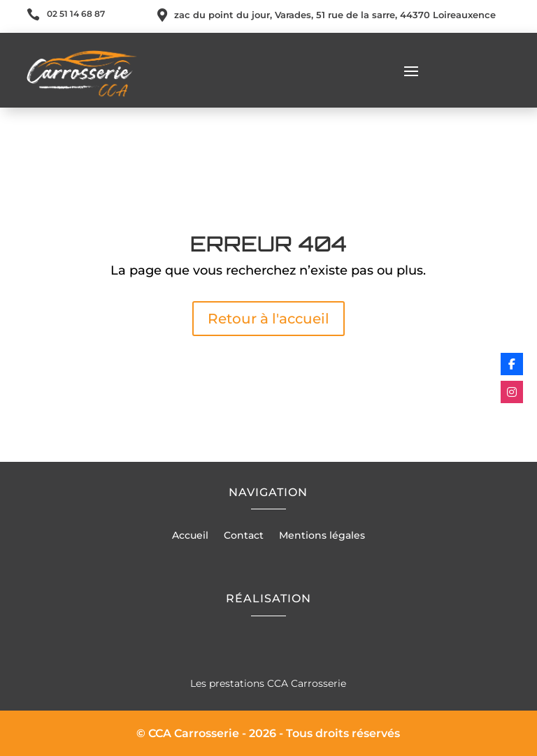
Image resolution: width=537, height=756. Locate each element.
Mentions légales (322, 536)
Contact (244, 536)
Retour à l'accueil (268, 319)
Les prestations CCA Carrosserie (268, 683)
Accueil (190, 536)
